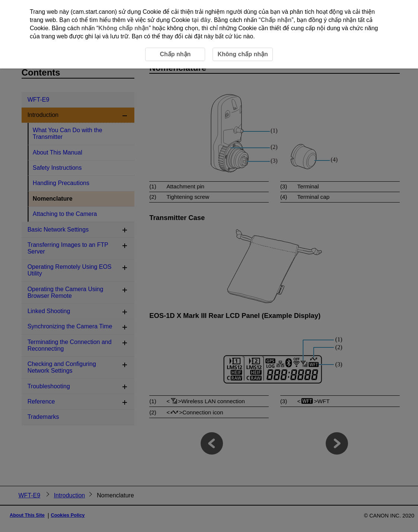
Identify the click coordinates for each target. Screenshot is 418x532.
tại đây (201, 20)
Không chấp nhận (123, 28)
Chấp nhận (276, 20)
